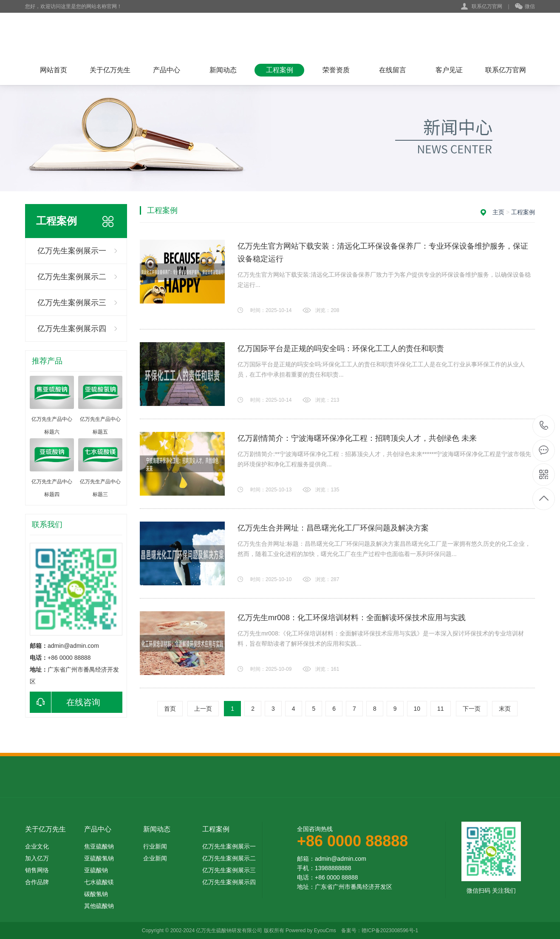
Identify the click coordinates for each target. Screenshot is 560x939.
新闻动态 (223, 70)
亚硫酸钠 (96, 870)
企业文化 (37, 846)
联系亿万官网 (487, 6)
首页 (170, 709)
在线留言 (393, 70)
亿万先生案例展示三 (72, 303)
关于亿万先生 (110, 70)
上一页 (203, 709)
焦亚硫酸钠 (99, 846)
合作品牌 (37, 882)
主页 (498, 212)
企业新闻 (155, 858)
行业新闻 (155, 846)
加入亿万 (37, 858)
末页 (505, 709)
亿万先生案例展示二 (72, 277)
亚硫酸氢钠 (99, 858)
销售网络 (37, 870)
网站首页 (54, 70)
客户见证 (449, 70)
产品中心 (167, 70)
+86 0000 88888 (544, 426)
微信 (525, 7)
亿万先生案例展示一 (72, 251)
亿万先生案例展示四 (72, 329)
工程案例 (280, 70)
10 (417, 709)
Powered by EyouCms (310, 930)
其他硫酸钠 (99, 906)
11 (441, 709)
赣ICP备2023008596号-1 (390, 930)
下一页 (472, 709)
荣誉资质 (336, 70)
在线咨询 (65, 702)
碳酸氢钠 (96, 894)
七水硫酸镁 (99, 882)
